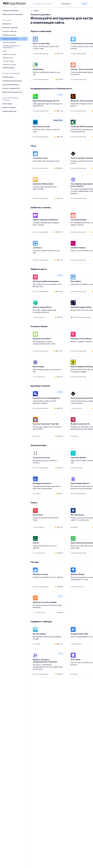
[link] (14, 11)
